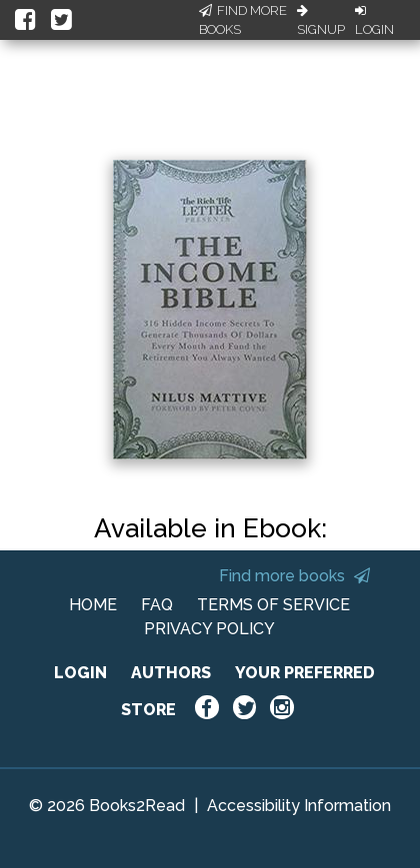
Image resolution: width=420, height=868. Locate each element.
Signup (321, 21)
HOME (93, 605)
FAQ (157, 605)
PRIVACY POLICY (209, 629)
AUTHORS (171, 673)
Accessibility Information (299, 806)
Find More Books (243, 20)
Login (374, 21)
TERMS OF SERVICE (273, 605)
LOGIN (80, 673)
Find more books (294, 576)
